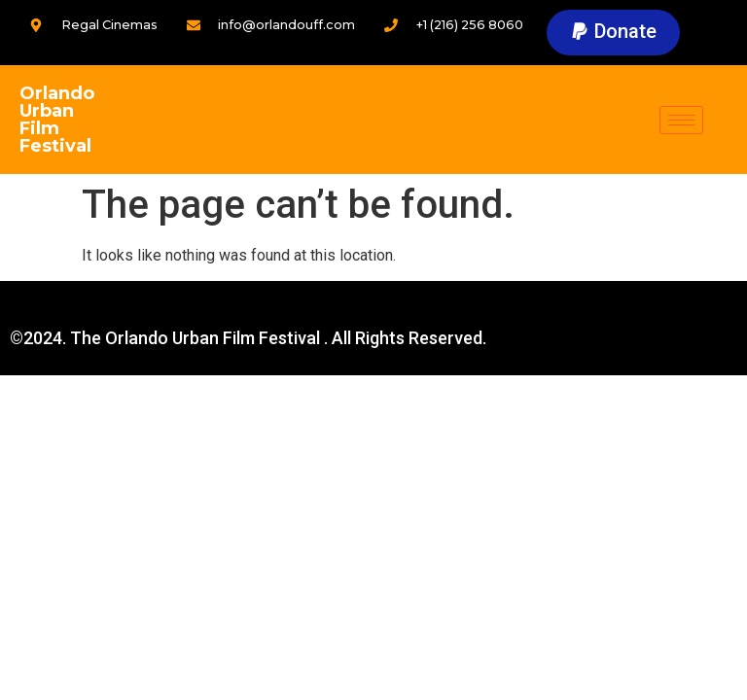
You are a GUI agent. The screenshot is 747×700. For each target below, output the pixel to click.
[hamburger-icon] (681, 120)
